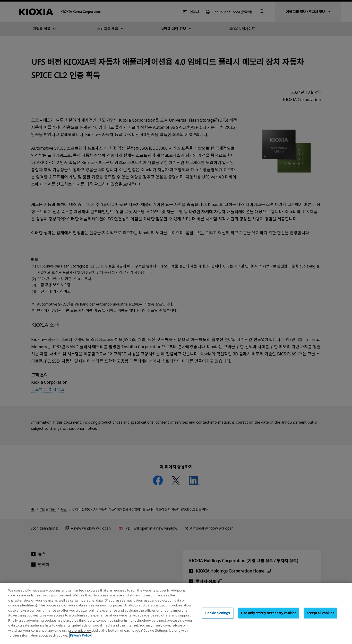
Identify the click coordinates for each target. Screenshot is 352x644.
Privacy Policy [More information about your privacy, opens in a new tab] (80, 640)
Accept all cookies (320, 618)
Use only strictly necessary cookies (269, 618)
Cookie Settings (218, 618)
